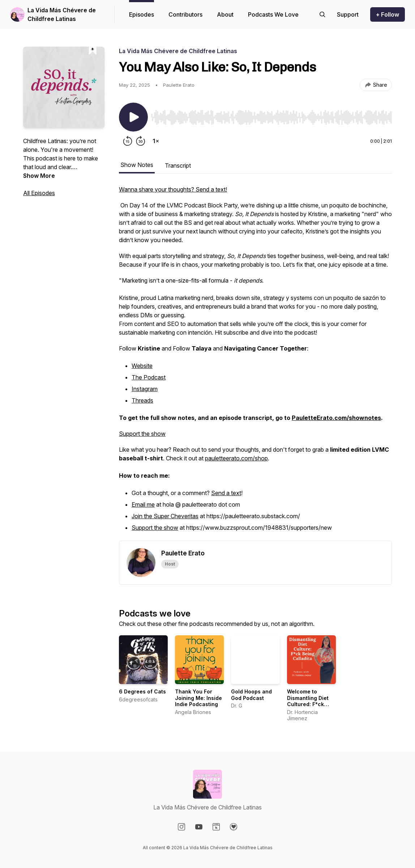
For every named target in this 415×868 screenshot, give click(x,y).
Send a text (226, 493)
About (225, 14)
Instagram (145, 389)
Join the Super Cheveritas (165, 516)
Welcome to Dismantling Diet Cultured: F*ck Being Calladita (308, 701)
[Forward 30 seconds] (141, 141)
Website (142, 366)
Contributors (185, 14)
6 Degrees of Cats (142, 691)
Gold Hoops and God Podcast (251, 695)
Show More (39, 176)
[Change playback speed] (156, 141)
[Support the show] (348, 14)
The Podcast (149, 377)
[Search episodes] (322, 14)
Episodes (142, 14)
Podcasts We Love (273, 14)
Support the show (142, 434)
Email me (143, 504)
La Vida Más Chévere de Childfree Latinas (62, 14)
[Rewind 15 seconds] (128, 141)
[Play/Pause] (133, 117)
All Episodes (39, 193)
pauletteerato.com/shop (236, 458)
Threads (142, 400)
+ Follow (388, 14)
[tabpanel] (255, 363)
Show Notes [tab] (137, 165)
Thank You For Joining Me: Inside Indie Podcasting (198, 698)
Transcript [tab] (178, 166)
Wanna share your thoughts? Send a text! (173, 189)
